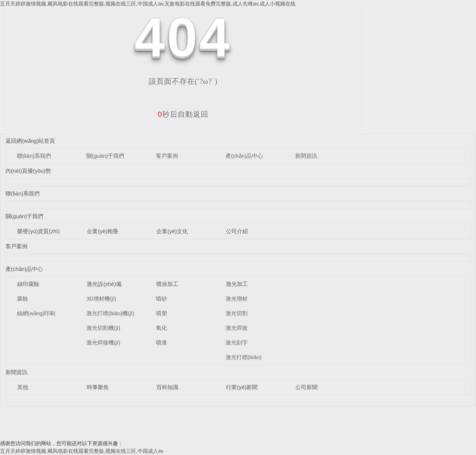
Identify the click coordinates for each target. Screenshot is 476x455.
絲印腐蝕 (28, 284)
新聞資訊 (306, 156)
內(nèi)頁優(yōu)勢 (28, 171)
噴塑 (161, 313)
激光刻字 (237, 342)
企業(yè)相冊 (103, 231)
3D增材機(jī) (101, 299)
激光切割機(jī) (103, 328)
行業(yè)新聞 (242, 387)
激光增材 (237, 299)
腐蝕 (22, 299)
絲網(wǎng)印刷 (36, 313)
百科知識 (167, 387)
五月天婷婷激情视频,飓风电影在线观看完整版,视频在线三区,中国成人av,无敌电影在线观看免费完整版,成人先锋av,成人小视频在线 (148, 4)
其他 (23, 387)
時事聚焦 (98, 387)
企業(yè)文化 (172, 231)
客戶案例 (167, 156)
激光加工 (237, 284)
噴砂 (161, 299)
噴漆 (161, 342)
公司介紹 (237, 231)
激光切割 (237, 313)
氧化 (161, 328)
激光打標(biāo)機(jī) (110, 313)
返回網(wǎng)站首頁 (30, 141)
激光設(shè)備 (104, 284)
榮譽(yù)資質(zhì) (38, 231)
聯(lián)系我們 (34, 156)
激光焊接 (237, 328)
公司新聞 (306, 387)
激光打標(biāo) (243, 357)
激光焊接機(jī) (103, 342)
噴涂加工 (167, 284)
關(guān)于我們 (105, 156)
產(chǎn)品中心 (244, 156)
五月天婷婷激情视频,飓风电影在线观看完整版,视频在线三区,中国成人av (82, 451)
